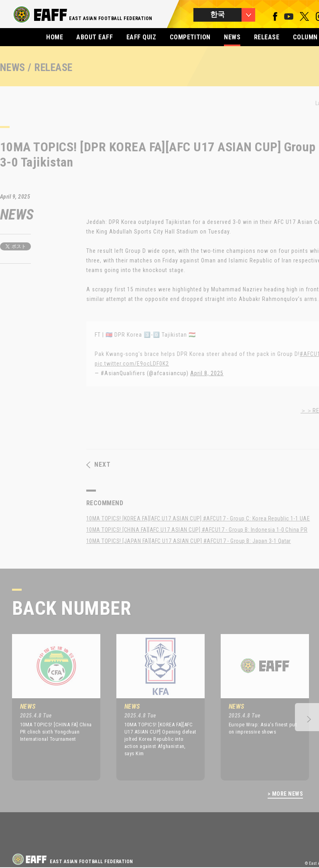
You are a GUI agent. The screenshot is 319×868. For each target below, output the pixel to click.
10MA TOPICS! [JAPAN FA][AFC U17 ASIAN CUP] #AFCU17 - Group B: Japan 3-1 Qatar (189, 541)
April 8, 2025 (207, 373)
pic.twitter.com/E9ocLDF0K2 (132, 364)
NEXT (99, 465)
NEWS (232, 37)
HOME (55, 37)
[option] (50, 707)
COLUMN (305, 37)
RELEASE (267, 37)
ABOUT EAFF (94, 37)
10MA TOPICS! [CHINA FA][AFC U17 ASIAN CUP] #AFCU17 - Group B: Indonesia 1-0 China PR (197, 530)
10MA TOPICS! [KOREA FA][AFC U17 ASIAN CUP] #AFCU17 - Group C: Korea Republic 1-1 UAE (198, 518)
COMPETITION (190, 37)
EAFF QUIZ (141, 37)
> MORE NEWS (285, 794)
